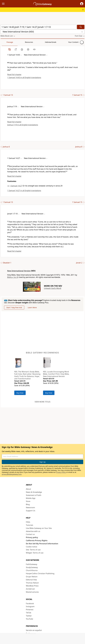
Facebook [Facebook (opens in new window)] (30, 603)
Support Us (31, 511)
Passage (6, 42)
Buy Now (20, 393)
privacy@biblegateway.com (12, 474)
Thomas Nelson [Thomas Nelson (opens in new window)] (32, 583)
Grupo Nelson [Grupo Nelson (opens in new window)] (32, 577)
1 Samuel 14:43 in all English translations (24, 77)
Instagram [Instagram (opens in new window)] (30, 606)
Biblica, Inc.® (13, 277)
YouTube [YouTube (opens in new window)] (29, 619)
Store (28, 501)
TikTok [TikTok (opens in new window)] (29, 613)
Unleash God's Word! (53, 288)
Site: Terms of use (33, 550)
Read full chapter (14, 75)
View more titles (42, 402)
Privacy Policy (61, 472)
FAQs (28, 522)
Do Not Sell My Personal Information (42, 544)
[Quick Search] (39, 27)
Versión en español (34, 630)
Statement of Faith (34, 495)
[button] (82, 4)
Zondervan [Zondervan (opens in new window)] (30, 589)
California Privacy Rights (37, 540)
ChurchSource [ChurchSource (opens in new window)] (32, 570)
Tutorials (29, 525)
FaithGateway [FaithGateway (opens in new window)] (32, 564)
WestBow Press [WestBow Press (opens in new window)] (32, 586)
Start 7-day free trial (14, 307)
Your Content (44, 42)
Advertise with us (33, 531)
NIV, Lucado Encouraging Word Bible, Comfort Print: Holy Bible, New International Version (56, 374)
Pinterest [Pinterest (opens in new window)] (30, 610)
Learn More (32, 307)
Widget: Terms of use (35, 553)
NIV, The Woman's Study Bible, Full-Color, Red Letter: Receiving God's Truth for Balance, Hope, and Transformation (27, 375)
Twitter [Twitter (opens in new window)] (29, 616)
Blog (28, 504)
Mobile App (31, 498)
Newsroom (30, 507)
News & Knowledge (34, 492)
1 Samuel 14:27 (16, 186)
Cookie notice (32, 547)
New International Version (19, 271)
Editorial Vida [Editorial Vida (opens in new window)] (31, 580)
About (28, 489)
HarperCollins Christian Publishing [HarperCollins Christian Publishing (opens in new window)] (40, 573)
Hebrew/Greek (29, 42)
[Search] (81, 27)
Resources (16, 42)
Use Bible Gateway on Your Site (39, 528)
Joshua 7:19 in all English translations (23, 125)
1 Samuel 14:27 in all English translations (24, 191)
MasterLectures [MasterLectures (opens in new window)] (32, 592)
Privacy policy (32, 537)
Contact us (30, 534)
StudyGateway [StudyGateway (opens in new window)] (32, 567)
